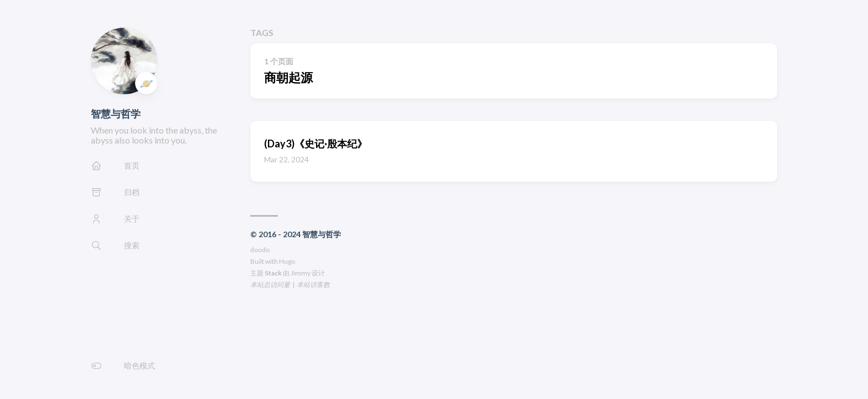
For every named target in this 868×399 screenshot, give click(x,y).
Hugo (287, 261)
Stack (273, 273)
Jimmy (301, 273)
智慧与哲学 (116, 114)
